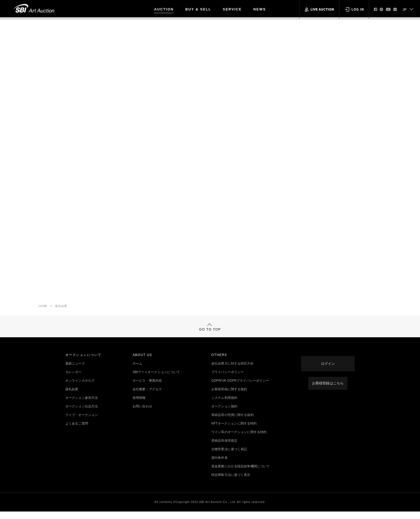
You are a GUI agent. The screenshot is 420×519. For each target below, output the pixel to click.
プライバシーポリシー (228, 380)
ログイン (328, 367)
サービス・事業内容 (147, 388)
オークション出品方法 (82, 414)
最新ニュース (75, 371)
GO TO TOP (210, 332)
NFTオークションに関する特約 (234, 431)
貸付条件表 (220, 465)
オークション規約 (224, 414)
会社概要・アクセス (147, 397)
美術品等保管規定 (224, 448)
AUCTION (164, 9)
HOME (43, 308)
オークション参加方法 (82, 405)
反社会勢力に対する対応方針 (232, 371)
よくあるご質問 (77, 431)
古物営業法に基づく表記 (229, 457)
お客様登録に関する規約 (229, 397)
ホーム (137, 371)
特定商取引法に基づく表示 (231, 482)
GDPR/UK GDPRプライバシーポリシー (240, 388)
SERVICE (232, 9)
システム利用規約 (224, 405)
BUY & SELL (198, 9)
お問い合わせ (142, 414)
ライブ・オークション (82, 422)
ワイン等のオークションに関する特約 (239, 440)
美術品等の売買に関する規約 (232, 422)
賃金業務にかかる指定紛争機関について (241, 474)
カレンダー (74, 380)
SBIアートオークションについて (156, 380)
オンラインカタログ (80, 388)
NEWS (260, 9)
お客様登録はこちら (328, 384)
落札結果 (61, 308)
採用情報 (139, 405)
